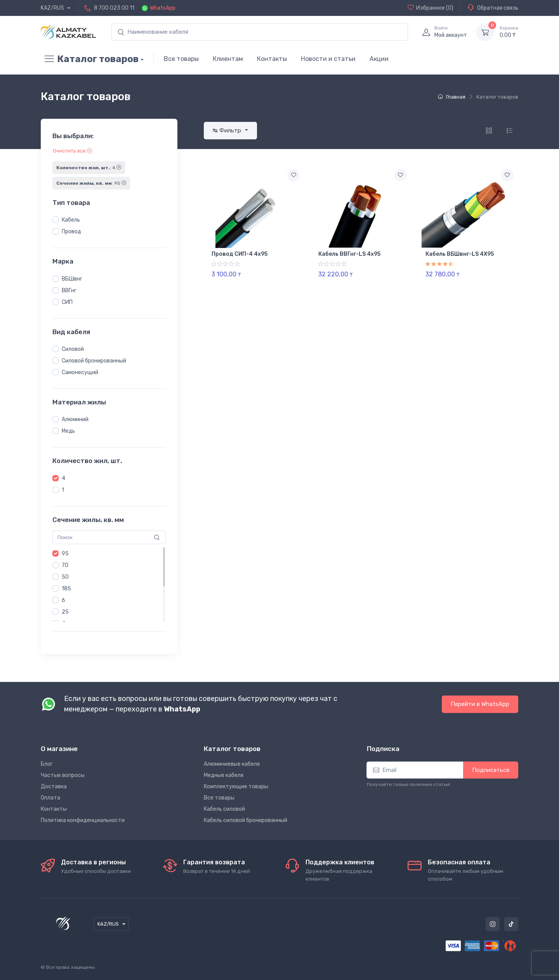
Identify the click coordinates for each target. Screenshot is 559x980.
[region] (109, 226)
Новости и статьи (328, 59)
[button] (56, 220)
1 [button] (63, 490)
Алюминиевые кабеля (232, 764)
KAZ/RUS (53, 8)
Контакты (272, 59)
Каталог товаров (90, 59)
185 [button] (66, 589)
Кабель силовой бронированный (246, 820)
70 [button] (65, 565)
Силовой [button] (73, 349)
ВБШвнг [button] (72, 279)
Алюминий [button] (75, 419)
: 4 (89, 168)
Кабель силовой (224, 809)
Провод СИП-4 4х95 (240, 254)
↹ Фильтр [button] (228, 130)
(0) (431, 8)
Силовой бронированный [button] (94, 361)
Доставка (54, 787)
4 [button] (63, 478)
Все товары (181, 59)
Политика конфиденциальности (83, 820)
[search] (260, 32)
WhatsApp (163, 8)
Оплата (50, 798)
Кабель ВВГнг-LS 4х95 (349, 254)
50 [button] (65, 577)
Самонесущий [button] (80, 372)
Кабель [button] (71, 220)
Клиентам (228, 59)
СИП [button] (67, 302)
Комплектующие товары (236, 787)
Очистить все (72, 151)
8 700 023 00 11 (114, 8)
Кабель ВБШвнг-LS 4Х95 (460, 254)
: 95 (91, 183)
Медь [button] (68, 431)
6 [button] (63, 600)
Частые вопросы (63, 775)
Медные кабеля (224, 775)
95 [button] (65, 554)
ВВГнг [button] (69, 291)
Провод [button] (71, 232)
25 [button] (65, 612)
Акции (379, 59)
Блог (47, 764)
